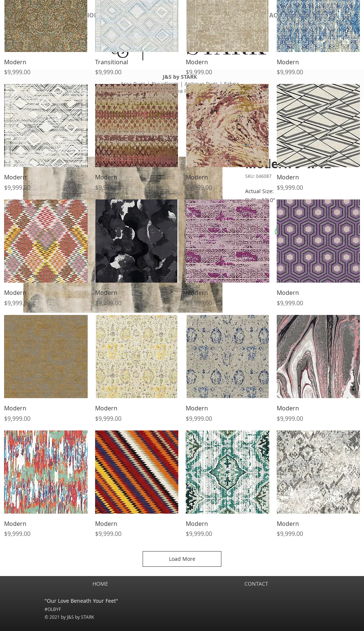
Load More (182, 559)
